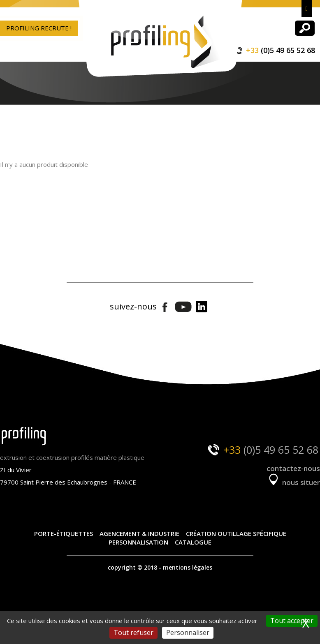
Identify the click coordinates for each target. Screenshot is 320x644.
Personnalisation (138, 542)
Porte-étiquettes (64, 533)
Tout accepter (292, 621)
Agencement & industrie (139, 533)
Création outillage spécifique (236, 533)
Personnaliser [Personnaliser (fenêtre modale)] (188, 632)
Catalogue (193, 542)
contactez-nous (293, 468)
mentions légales (188, 567)
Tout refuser (133, 632)
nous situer (293, 482)
